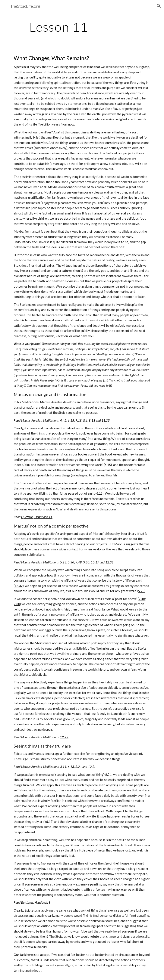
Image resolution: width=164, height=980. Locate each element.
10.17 (95, 562)
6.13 (71, 767)
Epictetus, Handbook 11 (37, 517)
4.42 (63, 421)
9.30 (86, 562)
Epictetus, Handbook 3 (36, 902)
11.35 (106, 421)
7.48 (79, 562)
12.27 (64, 737)
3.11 (63, 767)
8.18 (92, 421)
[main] (59, 27)
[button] (5, 6)
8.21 (79, 767)
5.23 (63, 562)
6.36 (71, 562)
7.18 (79, 421)
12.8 (91, 767)
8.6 (85, 421)
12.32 (109, 562)
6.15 (71, 421)
